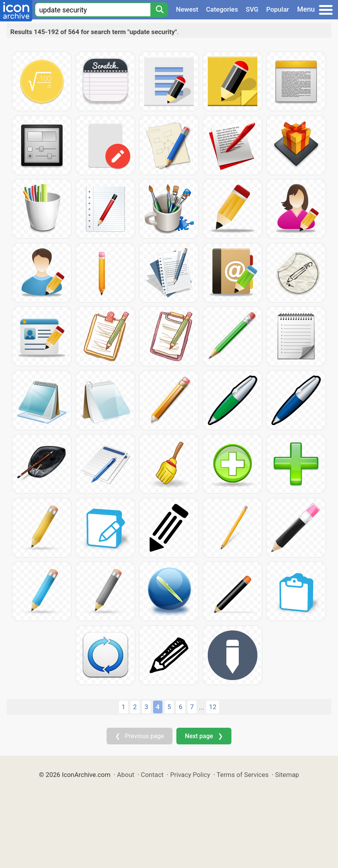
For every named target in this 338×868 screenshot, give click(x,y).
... (201, 707)
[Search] (159, 10)
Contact (152, 775)
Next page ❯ (204, 736)
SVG (252, 9)
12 (213, 707)
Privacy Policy (190, 775)
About (126, 775)
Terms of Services (243, 775)
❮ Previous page (140, 736)
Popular (278, 9)
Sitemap (287, 775)
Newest (187, 9)
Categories (222, 9)
